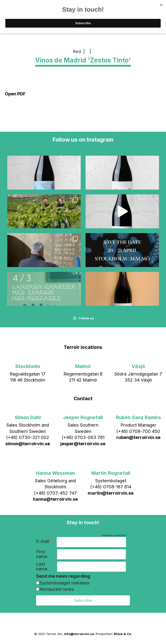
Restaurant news (57, 589)
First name (42, 554)
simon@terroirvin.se (28, 444)
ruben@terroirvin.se (138, 437)
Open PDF (15, 94)
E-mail (44, 542)
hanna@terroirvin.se (55, 499)
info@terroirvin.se (79, 634)
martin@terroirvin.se (111, 493)
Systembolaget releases (64, 583)
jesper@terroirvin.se (83, 444)
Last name (42, 566)
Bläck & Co (123, 634)
